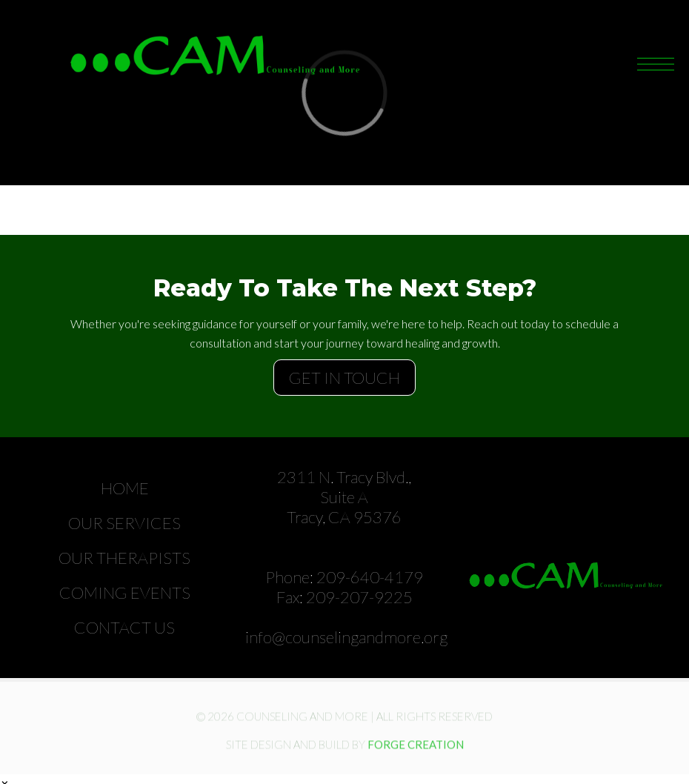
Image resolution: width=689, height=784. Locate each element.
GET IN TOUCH (344, 378)
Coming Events (125, 592)
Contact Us (124, 627)
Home (125, 488)
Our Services (124, 523)
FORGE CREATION (416, 747)
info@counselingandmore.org (346, 637)
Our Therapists (124, 558)
